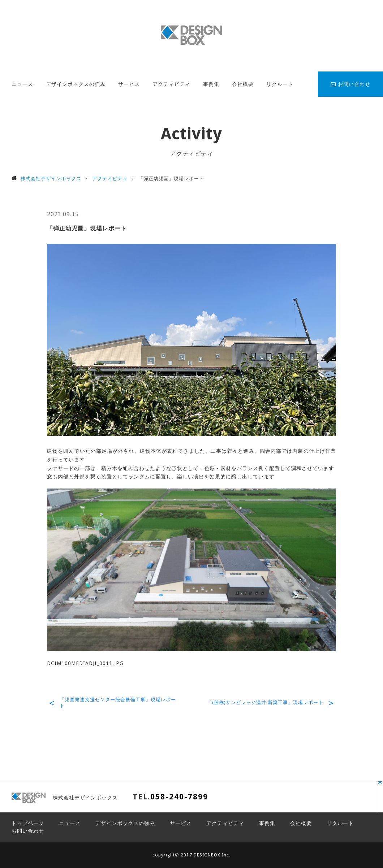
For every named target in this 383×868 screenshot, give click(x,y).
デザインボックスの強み (76, 84)
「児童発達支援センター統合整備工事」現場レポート (118, 703)
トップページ (28, 823)
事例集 (211, 84)
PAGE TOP (345, 800)
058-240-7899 (179, 797)
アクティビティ (171, 84)
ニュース (22, 84)
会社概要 (243, 84)
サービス (129, 84)
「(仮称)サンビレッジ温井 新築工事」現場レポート (265, 702)
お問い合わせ (350, 84)
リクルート (280, 84)
